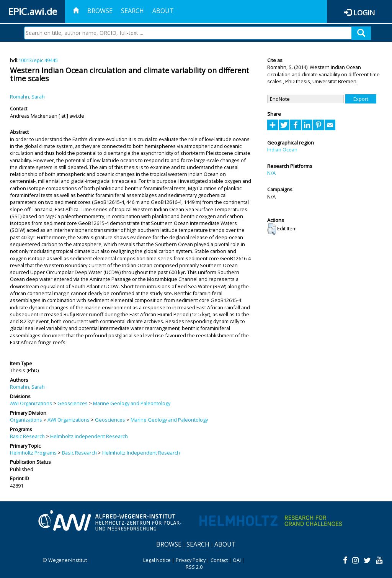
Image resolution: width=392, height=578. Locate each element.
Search (132, 11)
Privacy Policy (191, 560)
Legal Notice (157, 560)
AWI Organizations (31, 403)
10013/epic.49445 (38, 60)
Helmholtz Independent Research (89, 436)
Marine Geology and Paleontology (132, 403)
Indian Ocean (282, 149)
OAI (237, 560)
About (163, 11)
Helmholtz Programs (33, 453)
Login (364, 12)
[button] (272, 229)
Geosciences (73, 403)
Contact (219, 560)
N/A (271, 173)
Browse (100, 11)
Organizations (26, 420)
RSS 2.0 (194, 567)
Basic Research (27, 436)
